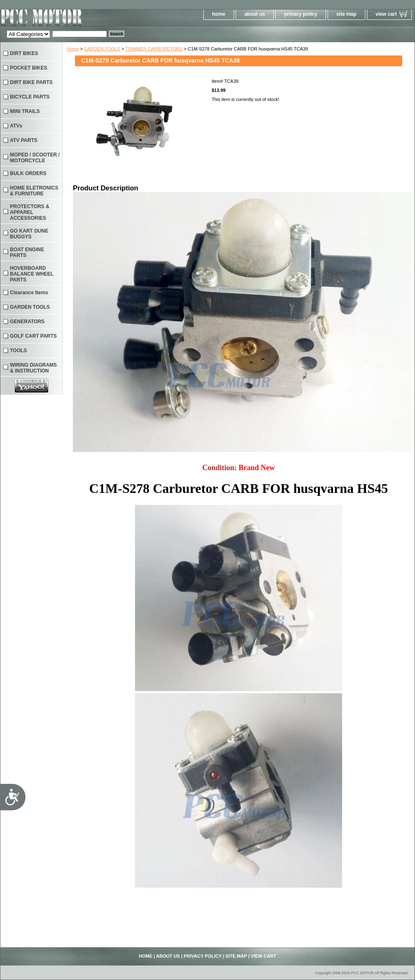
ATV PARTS (24, 140)
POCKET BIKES (29, 68)
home (219, 14)
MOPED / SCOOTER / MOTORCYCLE (35, 158)
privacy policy (301, 14)
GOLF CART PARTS (33, 336)
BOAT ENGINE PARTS (27, 252)
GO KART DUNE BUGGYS (29, 234)
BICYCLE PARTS (30, 97)
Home (73, 49)
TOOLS (18, 351)
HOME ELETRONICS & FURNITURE (34, 191)
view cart (386, 14)
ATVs (16, 126)
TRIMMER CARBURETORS (154, 49)
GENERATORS (27, 322)
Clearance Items (29, 293)
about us (255, 14)
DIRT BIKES (24, 53)
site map (346, 14)
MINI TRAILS (25, 111)
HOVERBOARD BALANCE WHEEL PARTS (32, 274)
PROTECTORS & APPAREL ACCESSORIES (30, 212)
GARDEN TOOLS (102, 49)
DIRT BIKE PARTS (31, 82)
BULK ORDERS (28, 173)
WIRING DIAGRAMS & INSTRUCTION (33, 368)
